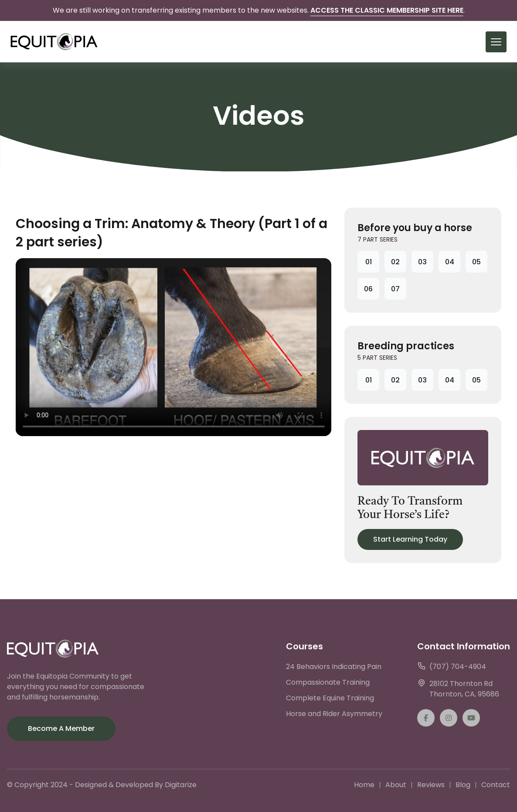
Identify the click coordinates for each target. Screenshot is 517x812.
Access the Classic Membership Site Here (387, 10)
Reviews (431, 785)
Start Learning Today (410, 539)
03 (422, 262)
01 (369, 262)
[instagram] (449, 718)
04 (450, 262)
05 (476, 262)
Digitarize (181, 785)
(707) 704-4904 (452, 667)
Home (364, 785)
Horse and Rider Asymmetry (334, 714)
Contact (496, 785)
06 (368, 289)
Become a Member (61, 728)
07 (395, 289)
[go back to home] (53, 650)
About (396, 785)
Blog (463, 785)
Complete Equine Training (330, 698)
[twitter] (471, 718)
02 (395, 262)
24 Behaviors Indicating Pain (334, 667)
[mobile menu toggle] (496, 42)
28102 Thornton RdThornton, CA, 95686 (458, 689)
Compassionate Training (328, 682)
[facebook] (426, 718)
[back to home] (54, 42)
